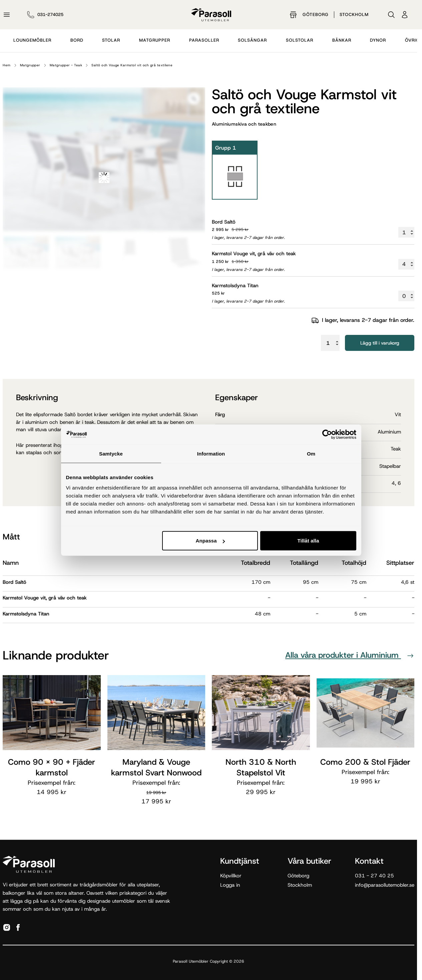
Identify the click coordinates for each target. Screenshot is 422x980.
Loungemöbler (32, 40)
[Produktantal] (406, 232)
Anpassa (210, 541)
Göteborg (316, 14)
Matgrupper (155, 40)
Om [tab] (311, 453)
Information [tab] (211, 453)
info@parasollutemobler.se (385, 885)
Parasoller (204, 40)
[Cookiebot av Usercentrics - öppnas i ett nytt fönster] (327, 434)
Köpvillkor (231, 876)
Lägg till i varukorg (380, 343)
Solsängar (252, 40)
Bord (77, 40)
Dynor (378, 40)
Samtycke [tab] (111, 453)
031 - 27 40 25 (374, 876)
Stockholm (354, 14)
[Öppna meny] (7, 15)
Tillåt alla (308, 541)
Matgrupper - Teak (66, 65)
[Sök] (391, 15)
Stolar (111, 40)
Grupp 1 (226, 148)
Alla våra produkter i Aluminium (350, 655)
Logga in (230, 885)
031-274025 (50, 14)
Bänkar (342, 40)
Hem (7, 65)
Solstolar (300, 40)
